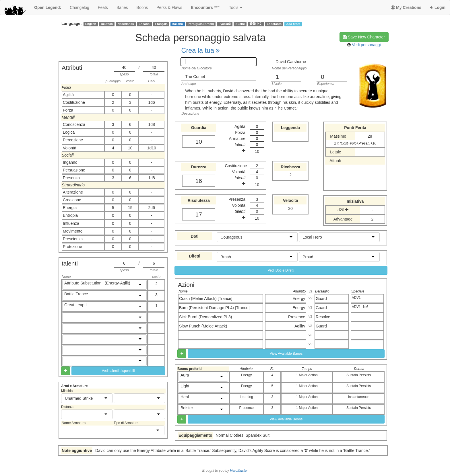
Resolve (323, 317)
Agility (300, 326)
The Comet (195, 77)
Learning (247, 397)
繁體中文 (256, 24)
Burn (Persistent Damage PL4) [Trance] (214, 308)
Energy (299, 299)
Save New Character (364, 37)
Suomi (240, 24)
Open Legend (48, 7)
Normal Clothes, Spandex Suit (243, 435)
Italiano (178, 24)
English (91, 24)
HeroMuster (239, 471)
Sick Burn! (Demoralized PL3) (205, 317)
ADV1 (356, 298)
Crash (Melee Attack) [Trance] (206, 299)
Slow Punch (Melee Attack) (203, 326)
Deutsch (107, 24)
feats (103, 7)
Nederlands (126, 24)
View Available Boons (286, 419)
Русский (225, 24)
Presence (297, 317)
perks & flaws (169, 7)
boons (142, 7)
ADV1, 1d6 (360, 307)
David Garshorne (291, 62)
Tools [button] (236, 7)
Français (161, 24)
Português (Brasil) (201, 24)
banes (122, 7)
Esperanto (274, 24)
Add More (293, 24)
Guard (321, 299)
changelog (79, 7)
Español (144, 24)
